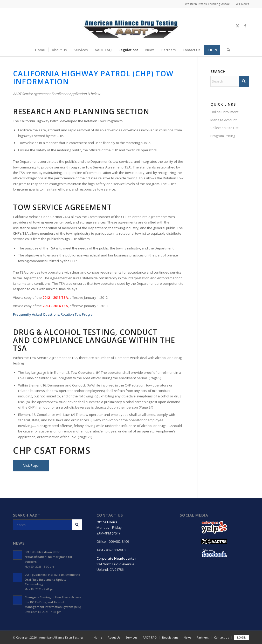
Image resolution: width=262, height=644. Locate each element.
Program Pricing (223, 136)
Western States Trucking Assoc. (208, 4)
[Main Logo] (131, 26)
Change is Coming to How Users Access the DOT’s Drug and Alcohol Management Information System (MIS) (53, 602)
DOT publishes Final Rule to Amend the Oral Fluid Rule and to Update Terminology (52, 579)
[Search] (227, 50)
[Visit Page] (31, 466)
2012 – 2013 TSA (55, 297)
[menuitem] (208, 4)
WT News (242, 4)
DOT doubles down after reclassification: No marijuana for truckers (49, 557)
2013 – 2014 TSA (55, 306)
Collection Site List (224, 128)
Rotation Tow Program (78, 314)
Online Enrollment (224, 112)
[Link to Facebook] (245, 26)
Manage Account (223, 120)
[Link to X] (237, 26)
